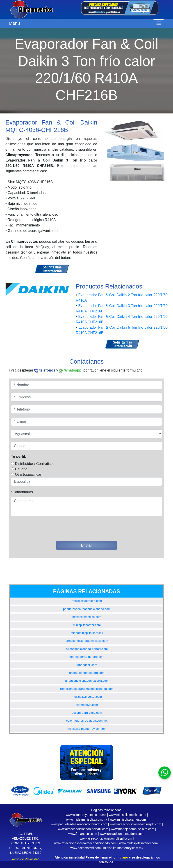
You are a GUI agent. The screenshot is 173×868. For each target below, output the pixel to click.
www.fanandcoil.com (83, 834)
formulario (120, 857)
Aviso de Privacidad (26, 859)
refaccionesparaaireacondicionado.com (87, 689)
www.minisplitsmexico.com (127, 815)
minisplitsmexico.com (87, 617)
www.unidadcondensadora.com (122, 834)
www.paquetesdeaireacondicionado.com (79, 824)
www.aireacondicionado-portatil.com (83, 829)
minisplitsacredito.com (87, 601)
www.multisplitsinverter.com (138, 843)
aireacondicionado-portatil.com (87, 649)
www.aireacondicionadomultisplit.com (106, 838)
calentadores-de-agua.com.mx (87, 721)
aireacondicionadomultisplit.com (87, 681)
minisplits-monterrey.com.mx (87, 729)
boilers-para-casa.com (87, 713)
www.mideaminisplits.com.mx (86, 820)
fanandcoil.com (87, 665)
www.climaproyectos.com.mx (86, 815)
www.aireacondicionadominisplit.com (135, 824)
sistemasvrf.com (87, 705)
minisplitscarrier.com (87, 625)
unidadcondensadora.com (87, 673)
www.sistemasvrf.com (85, 848)
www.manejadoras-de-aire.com (133, 829)
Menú (14, 23)
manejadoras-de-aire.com (87, 657)
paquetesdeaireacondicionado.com (87, 609)
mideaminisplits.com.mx (87, 633)
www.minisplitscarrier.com (128, 820)
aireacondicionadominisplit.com (87, 641)
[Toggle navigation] (159, 23)
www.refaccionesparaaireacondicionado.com (85, 843)
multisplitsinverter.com (87, 697)
